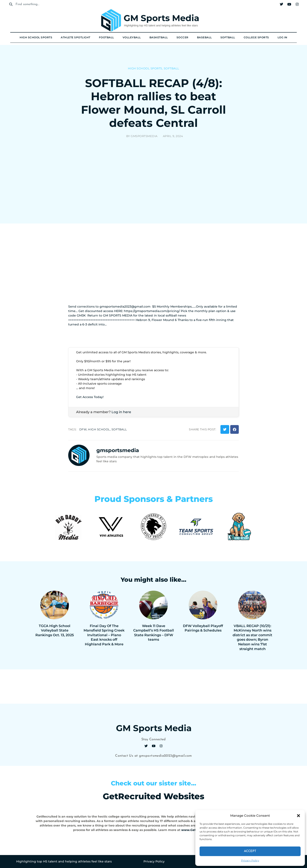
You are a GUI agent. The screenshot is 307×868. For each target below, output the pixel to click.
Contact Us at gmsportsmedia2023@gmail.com (153, 756)
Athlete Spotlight (76, 37)
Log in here (121, 412)
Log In (282, 37)
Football (106, 37)
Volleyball (132, 37)
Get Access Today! (90, 397)
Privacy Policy (250, 860)
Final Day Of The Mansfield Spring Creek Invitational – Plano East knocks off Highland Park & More (104, 635)
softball (119, 429)
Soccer (182, 37)
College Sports (256, 37)
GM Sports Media (161, 18)
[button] (298, 816)
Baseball (204, 37)
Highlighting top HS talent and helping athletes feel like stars (161, 25)
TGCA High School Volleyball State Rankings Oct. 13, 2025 (55, 630)
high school (99, 429)
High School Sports (36, 37)
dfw (83, 429)
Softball (228, 37)
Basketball (159, 37)
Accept (250, 851)
